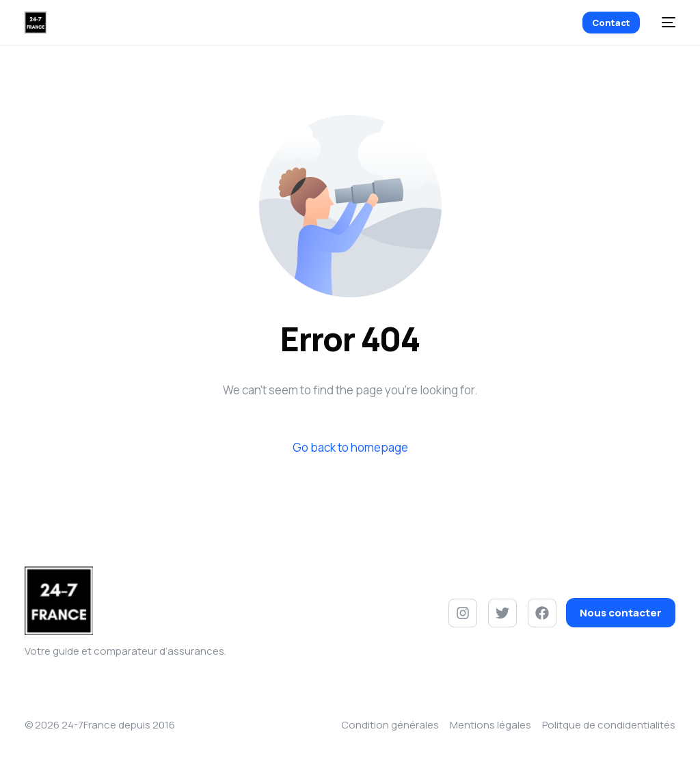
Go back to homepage (350, 447)
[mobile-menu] (664, 23)
